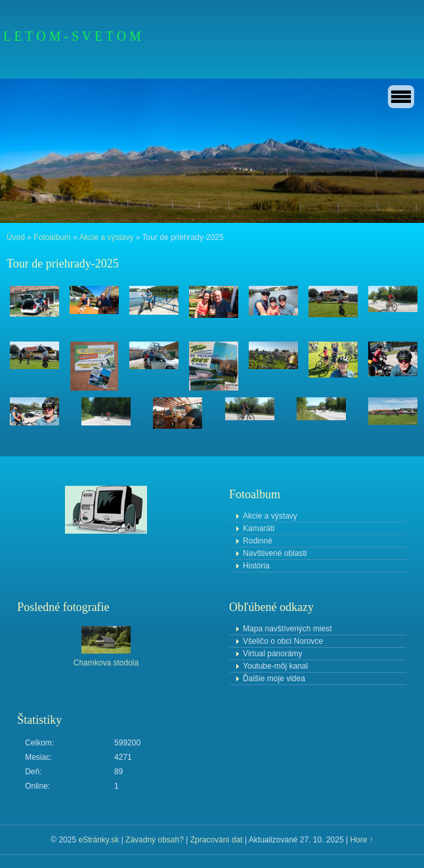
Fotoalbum (52, 237)
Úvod (16, 237)
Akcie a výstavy (107, 237)
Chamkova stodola (106, 663)
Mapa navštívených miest (287, 629)
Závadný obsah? (155, 840)
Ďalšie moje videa (274, 679)
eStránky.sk (98, 840)
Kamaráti (259, 528)
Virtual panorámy (273, 654)
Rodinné (258, 541)
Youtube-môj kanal (275, 666)
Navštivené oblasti (275, 553)
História (256, 566)
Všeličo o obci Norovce (283, 641)
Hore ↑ (361, 840)
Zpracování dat (217, 840)
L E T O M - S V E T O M (72, 36)
